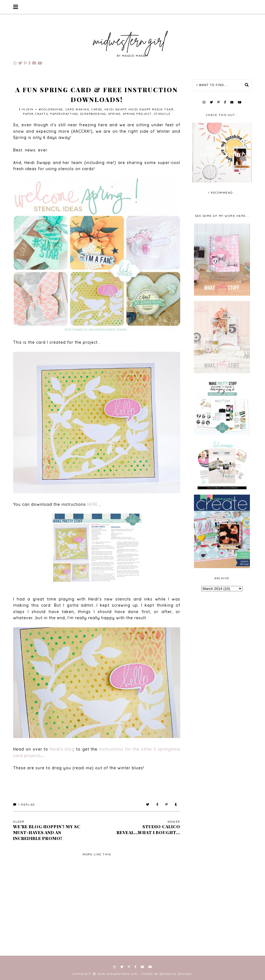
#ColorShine (51, 109)
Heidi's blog (62, 749)
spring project (137, 114)
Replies (24, 805)
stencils (162, 114)
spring (114, 114)
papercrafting (64, 114)
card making (77, 109)
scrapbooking (93, 114)
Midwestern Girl (123, 974)
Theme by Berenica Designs (166, 974)
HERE (93, 504)
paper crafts (35, 114)
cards (97, 109)
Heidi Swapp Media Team (151, 109)
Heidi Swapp (115, 109)
